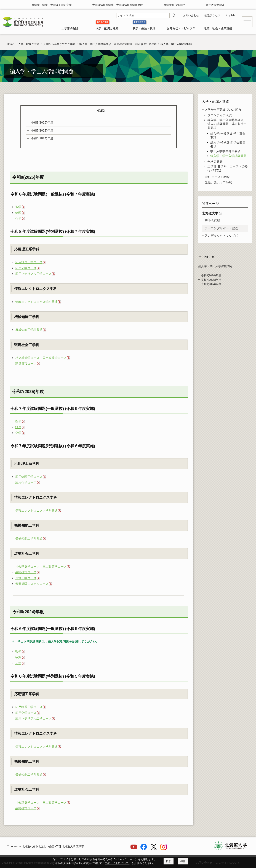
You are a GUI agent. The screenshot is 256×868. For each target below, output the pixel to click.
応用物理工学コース (29, 262)
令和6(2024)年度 (42, 138)
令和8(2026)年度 (42, 123)
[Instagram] (164, 849)
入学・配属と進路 (107, 28)
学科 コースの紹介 (217, 177)
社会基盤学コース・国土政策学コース (41, 358)
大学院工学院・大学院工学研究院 (52, 5)
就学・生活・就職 (144, 28)
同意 (169, 861)
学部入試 (211, 220)
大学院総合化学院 (174, 5)
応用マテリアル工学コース (33, 274)
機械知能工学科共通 (29, 330)
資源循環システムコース (32, 584)
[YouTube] (134, 849)
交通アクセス (212, 15)
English (230, 15)
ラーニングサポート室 (220, 228)
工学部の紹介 (70, 28)
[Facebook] (144, 849)
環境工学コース (26, 578)
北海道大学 (210, 213)
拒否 (183, 861)
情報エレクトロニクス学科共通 (36, 302)
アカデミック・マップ (220, 236)
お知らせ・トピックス (181, 28)
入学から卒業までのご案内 (59, 44)
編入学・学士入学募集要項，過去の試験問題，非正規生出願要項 (118, 44)
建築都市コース (26, 364)
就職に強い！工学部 (218, 183)
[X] (154, 849)
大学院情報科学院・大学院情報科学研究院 (118, 5)
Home (11, 44)
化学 (18, 219)
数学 (18, 207)
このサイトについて (117, 863)
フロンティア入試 (220, 115)
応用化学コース (26, 268)
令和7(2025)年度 (42, 131)
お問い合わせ (191, 15)
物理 (18, 213)
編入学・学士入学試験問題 (228, 156)
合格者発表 (215, 162)
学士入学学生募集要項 (225, 151)
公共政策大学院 (215, 5)
